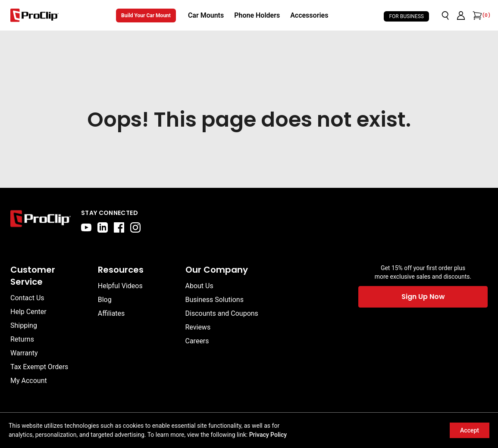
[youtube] (86, 227)
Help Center (28, 312)
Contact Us (27, 298)
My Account (29, 381)
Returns (22, 339)
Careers (197, 341)
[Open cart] (476, 16)
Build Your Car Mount (146, 16)
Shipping (24, 325)
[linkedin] (103, 227)
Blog (105, 300)
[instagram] (135, 227)
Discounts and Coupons (222, 313)
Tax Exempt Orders (39, 367)
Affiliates (111, 313)
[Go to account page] (461, 16)
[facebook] (119, 227)
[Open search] (445, 16)
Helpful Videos (120, 286)
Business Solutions (215, 300)
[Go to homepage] (34, 15)
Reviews (198, 327)
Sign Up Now (423, 297)
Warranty (24, 353)
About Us (199, 286)
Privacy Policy (268, 435)
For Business (406, 16)
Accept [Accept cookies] (470, 430)
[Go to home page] (41, 221)
